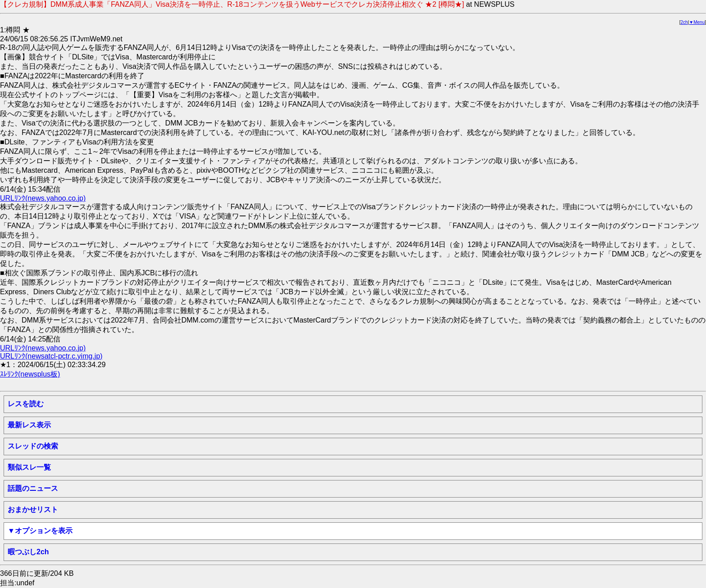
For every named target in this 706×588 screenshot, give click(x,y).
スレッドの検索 (33, 446)
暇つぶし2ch (28, 552)
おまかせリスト (33, 509)
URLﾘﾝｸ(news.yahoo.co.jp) (43, 198)
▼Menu (697, 22)
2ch (684, 22)
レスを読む (26, 404)
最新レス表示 (29, 425)
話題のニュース (33, 488)
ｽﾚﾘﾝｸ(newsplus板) (30, 374)
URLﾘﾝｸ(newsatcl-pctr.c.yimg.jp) (51, 356)
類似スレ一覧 (29, 467)
